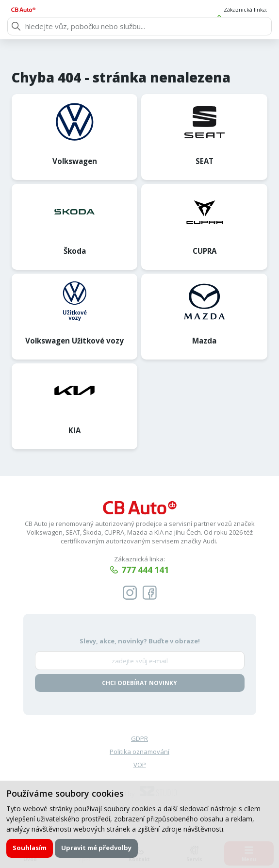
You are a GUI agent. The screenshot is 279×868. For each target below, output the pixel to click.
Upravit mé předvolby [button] (97, 848)
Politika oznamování (139, 753)
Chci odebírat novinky (139, 683)
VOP (140, 766)
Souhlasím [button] (30, 848)
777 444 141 (248, 19)
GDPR (139, 739)
